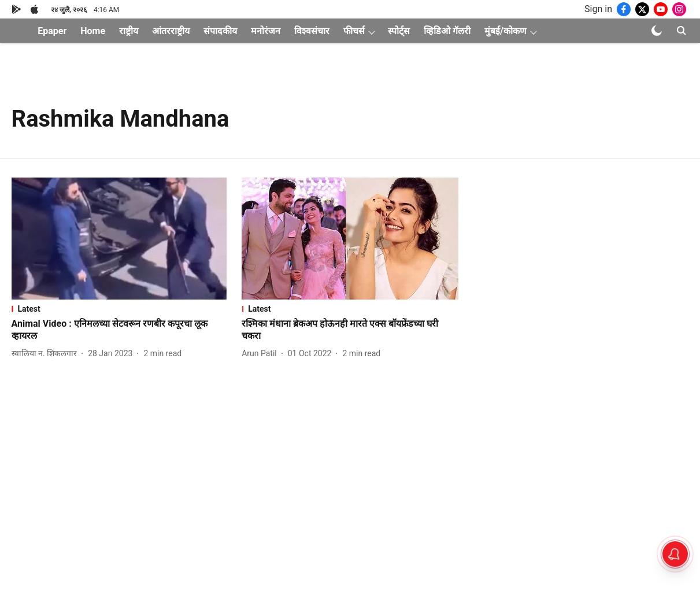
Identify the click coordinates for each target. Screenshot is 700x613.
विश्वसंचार (312, 31)
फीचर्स (354, 31)
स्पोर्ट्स (399, 31)
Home (93, 31)
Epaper (52, 31)
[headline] (120, 330)
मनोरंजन (266, 31)
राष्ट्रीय (129, 31)
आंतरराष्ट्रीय (171, 31)
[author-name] (47, 354)
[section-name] (120, 309)
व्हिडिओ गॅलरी (447, 31)
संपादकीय (220, 31)
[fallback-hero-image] (120, 239)
